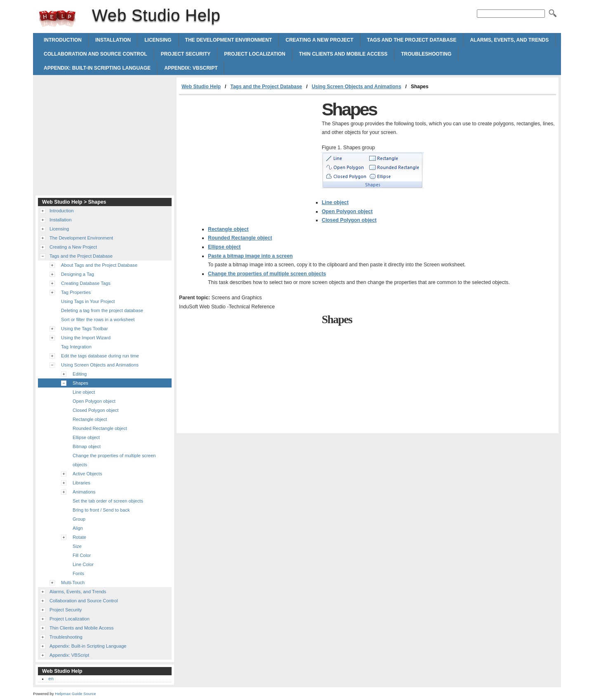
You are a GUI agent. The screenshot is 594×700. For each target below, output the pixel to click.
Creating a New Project (319, 40)
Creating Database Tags (86, 283)
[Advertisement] (248, 157)
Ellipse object (224, 247)
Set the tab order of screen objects (108, 501)
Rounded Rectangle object (240, 238)
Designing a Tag (78, 274)
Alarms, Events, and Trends (509, 40)
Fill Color (82, 555)
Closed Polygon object (349, 220)
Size (77, 546)
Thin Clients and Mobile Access (343, 54)
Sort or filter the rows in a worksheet (98, 319)
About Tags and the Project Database (99, 265)
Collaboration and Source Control (95, 54)
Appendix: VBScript (191, 68)
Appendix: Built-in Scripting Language (97, 68)
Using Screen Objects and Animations (357, 87)
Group (79, 519)
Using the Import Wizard (86, 338)
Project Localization (255, 54)
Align (78, 528)
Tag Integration (76, 347)
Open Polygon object (347, 211)
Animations (84, 492)
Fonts (78, 573)
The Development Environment (229, 40)
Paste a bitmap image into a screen (250, 256)
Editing (80, 374)
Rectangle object (228, 229)
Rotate (79, 537)
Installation (113, 40)
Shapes (80, 383)
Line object (335, 202)
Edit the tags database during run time (100, 356)
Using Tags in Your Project (88, 301)
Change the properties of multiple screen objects (267, 274)
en (51, 679)
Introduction (63, 40)
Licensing (158, 40)
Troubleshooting (426, 54)
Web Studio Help (57, 19)
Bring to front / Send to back (101, 510)
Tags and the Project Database (411, 40)
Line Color (83, 564)
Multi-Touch (73, 583)
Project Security (186, 54)
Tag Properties (76, 292)
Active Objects (87, 474)
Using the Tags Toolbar (84, 329)
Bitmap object (87, 446)
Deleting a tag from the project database (102, 310)
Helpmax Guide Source (75, 694)
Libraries (81, 483)
